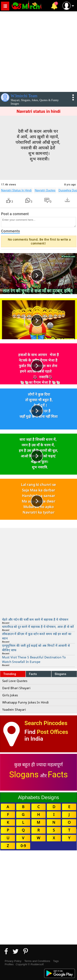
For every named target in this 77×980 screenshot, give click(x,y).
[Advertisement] (38, 51)
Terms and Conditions (37, 961)
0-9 (23, 846)
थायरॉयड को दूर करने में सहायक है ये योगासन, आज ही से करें (38, 627)
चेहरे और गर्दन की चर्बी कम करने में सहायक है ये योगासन (35, 619)
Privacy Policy (13, 961)
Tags (56, 961)
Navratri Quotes (45, 190)
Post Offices (53, 732)
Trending (10, 674)
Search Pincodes (46, 723)
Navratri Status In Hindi (16, 190)
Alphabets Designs (38, 797)
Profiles (9, 964)
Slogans (60, 674)
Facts (33, 674)
